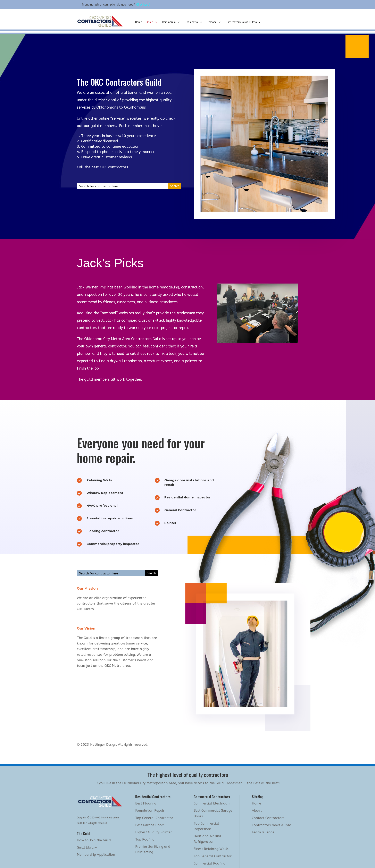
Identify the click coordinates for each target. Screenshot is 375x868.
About (150, 22)
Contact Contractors (268, 818)
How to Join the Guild (94, 840)
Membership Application (96, 855)
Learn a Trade (263, 832)
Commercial (169, 22)
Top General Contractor (154, 818)
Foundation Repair (150, 811)
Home (139, 22)
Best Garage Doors (150, 825)
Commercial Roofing (209, 863)
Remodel (212, 22)
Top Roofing (145, 839)
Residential (192, 22)
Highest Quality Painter (154, 832)
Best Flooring (146, 803)
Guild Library (87, 847)
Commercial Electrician (212, 803)
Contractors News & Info (241, 22)
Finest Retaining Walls (211, 849)
